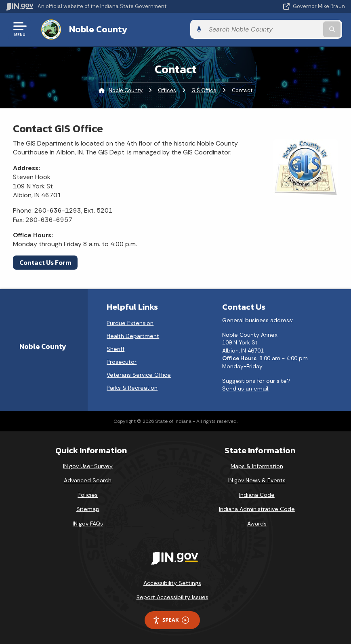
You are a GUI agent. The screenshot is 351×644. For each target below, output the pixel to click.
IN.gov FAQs (88, 522)
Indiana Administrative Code (257, 508)
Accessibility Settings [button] (172, 582)
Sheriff (116, 348)
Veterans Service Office (139, 374)
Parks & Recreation (132, 386)
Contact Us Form (45, 261)
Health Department (133, 335)
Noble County (95, 29)
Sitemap (88, 508)
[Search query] (295, 29)
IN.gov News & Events (257, 479)
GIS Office (204, 89)
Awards (257, 522)
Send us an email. (246, 388)
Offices (167, 89)
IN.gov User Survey (88, 465)
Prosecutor (122, 361)
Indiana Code (257, 494)
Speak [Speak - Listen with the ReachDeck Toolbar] (171, 619)
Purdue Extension (130, 322)
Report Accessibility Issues (172, 596)
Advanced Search (88, 479)
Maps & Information (257, 465)
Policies (88, 494)
